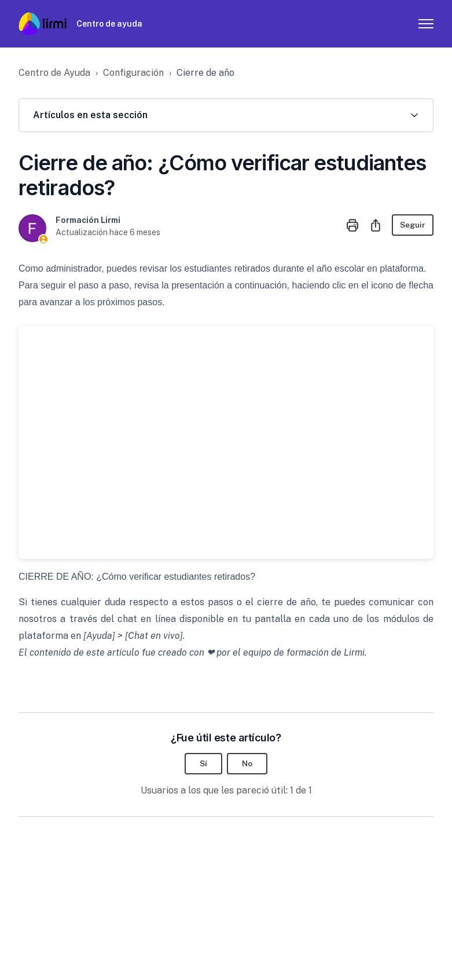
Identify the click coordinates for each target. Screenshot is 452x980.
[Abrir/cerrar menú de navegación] (426, 24)
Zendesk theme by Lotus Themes (80, 941)
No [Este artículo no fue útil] (248, 763)
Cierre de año (205, 73)
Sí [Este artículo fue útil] (204, 763)
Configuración (133, 73)
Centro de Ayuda (54, 73)
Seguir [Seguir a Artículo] (412, 225)
